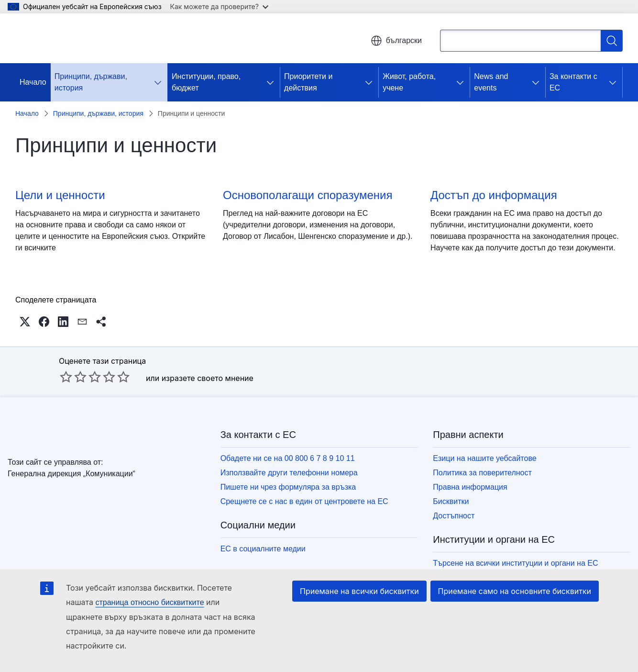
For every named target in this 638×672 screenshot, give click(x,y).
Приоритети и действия (308, 82)
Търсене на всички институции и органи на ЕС (515, 563)
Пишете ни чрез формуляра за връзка (288, 487)
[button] (25, 322)
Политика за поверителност (482, 473)
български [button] (396, 41)
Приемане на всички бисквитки (359, 591)
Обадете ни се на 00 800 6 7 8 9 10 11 (288, 458)
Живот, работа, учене (409, 82)
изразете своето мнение (208, 378)
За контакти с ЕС (573, 82)
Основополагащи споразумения (308, 195)
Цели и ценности (60, 195)
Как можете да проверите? (219, 6)
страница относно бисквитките (149, 602)
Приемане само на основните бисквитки (515, 591)
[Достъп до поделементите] (160, 82)
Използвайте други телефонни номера (289, 473)
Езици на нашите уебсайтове (484, 458)
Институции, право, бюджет (206, 82)
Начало (33, 82)
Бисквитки (451, 501)
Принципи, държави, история (91, 82)
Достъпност (454, 516)
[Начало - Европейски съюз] (72, 38)
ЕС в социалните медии (263, 549)
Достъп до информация (494, 195)
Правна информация (470, 487)
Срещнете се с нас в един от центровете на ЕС (304, 501)
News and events (491, 82)
